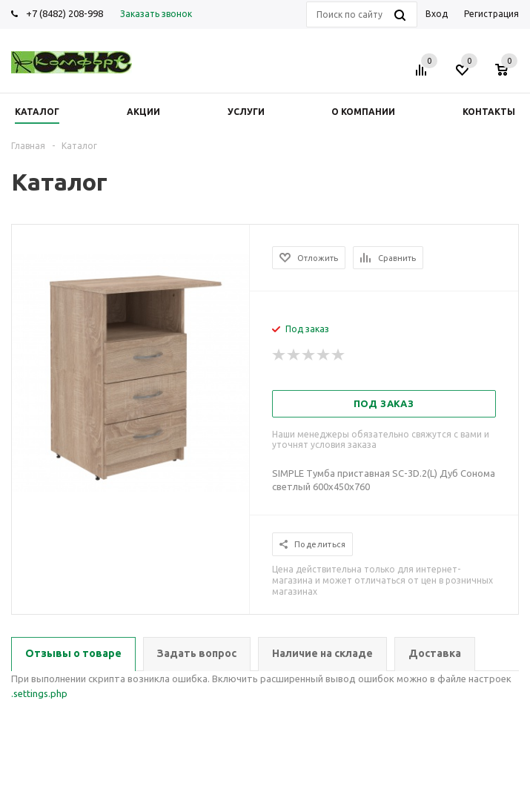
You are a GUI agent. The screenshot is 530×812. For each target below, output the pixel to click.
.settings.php (39, 693)
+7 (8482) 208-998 (64, 13)
